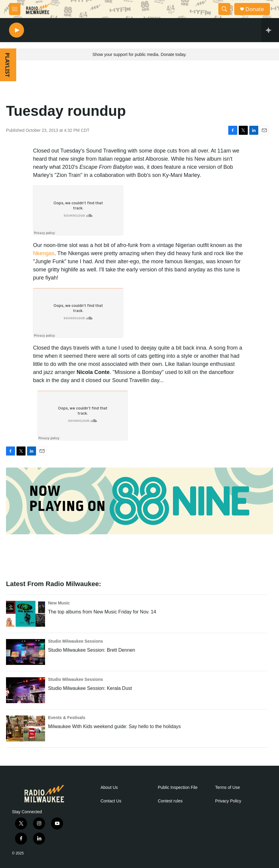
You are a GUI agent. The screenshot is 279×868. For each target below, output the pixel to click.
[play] (17, 30)
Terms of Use (227, 788)
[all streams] (270, 30)
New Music (59, 603)
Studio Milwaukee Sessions (76, 641)
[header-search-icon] (224, 9)
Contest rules (170, 801)
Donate (255, 9)
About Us (109, 788)
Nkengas (44, 253)
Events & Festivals (67, 718)
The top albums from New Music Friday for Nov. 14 (102, 612)
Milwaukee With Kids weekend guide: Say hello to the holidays (114, 726)
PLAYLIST (8, 65)
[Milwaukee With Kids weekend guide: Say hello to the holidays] (26, 728)
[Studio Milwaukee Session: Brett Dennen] (26, 652)
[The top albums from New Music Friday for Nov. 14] (26, 614)
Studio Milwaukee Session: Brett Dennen (92, 650)
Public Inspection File (177, 788)
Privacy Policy (228, 801)
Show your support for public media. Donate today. (139, 54)
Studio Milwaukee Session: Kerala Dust (90, 688)
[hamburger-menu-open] (15, 9)
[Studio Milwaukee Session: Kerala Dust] (26, 690)
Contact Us (111, 801)
